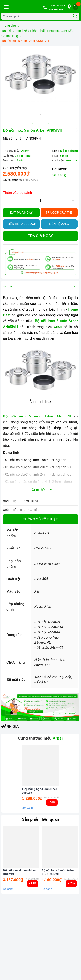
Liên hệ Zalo (59, 224)
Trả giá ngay (40, 236)
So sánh (28, 808)
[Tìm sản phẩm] (36, 16)
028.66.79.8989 (56, 6)
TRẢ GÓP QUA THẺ (59, 212)
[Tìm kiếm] (75, 16)
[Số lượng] (40, 201)
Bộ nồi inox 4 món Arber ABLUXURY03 (58, 872)
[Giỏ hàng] (76, 7)
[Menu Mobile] (6, 7)
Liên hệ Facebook (22, 224)
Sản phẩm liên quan (40, 819)
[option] (40, 74)
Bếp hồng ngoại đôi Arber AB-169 (40, 791)
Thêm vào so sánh (18, 193)
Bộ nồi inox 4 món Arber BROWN (19, 872)
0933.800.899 (55, 10)
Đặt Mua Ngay (21, 212)
